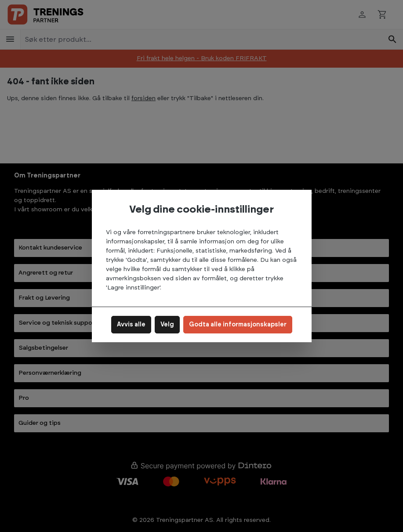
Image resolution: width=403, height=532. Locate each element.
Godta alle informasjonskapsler (238, 325)
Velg (167, 325)
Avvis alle (131, 325)
